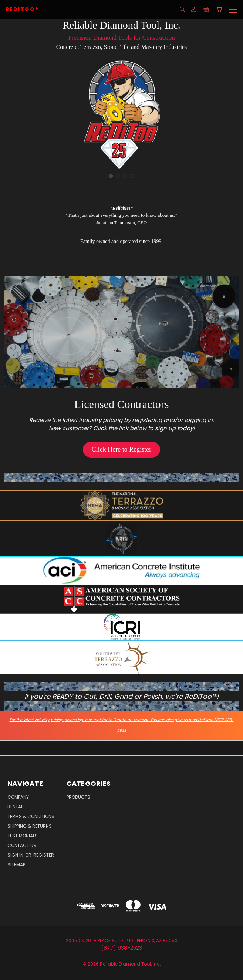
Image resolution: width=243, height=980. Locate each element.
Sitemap (16, 865)
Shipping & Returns (30, 826)
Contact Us (22, 845)
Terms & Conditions (31, 816)
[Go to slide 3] (125, 176)
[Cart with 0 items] (219, 9)
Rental (15, 807)
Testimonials (23, 836)
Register (44, 855)
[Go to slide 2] (118, 176)
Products (78, 797)
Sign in (16, 855)
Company (18, 797)
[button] (121, 450)
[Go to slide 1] (111, 176)
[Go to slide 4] (132, 176)
